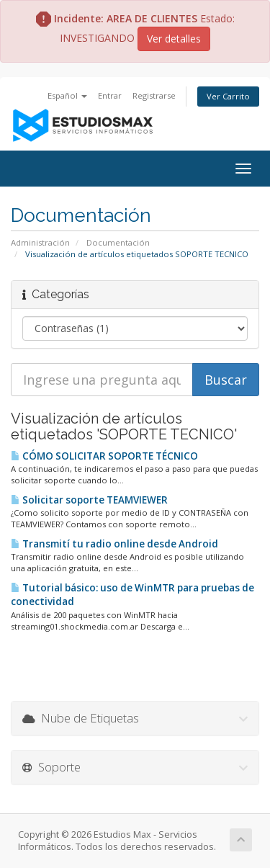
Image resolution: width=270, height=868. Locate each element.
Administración (40, 242)
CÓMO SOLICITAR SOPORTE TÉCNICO (104, 456)
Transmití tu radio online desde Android (114, 544)
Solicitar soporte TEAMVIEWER (89, 500)
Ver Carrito (228, 96)
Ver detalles (174, 39)
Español (67, 95)
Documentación (118, 242)
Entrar (110, 95)
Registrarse (154, 95)
